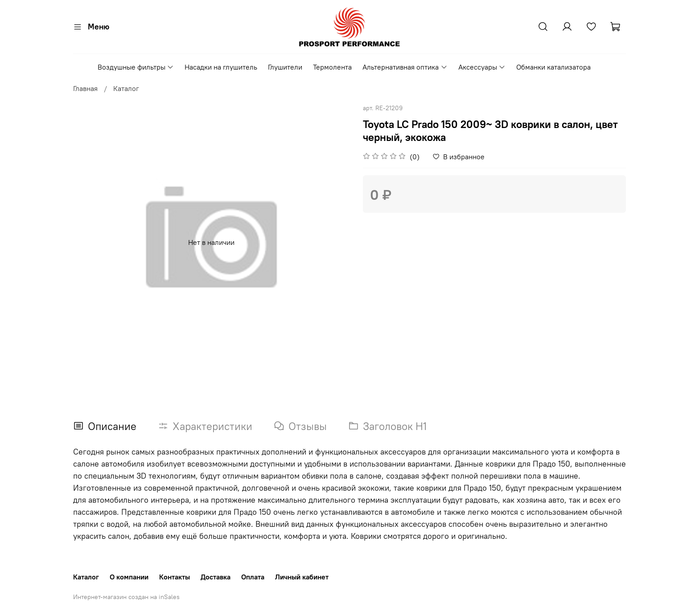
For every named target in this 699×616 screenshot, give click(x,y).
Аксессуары (482, 67)
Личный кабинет (302, 577)
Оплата (253, 577)
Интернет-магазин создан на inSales (126, 597)
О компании (129, 577)
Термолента (332, 67)
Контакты (175, 577)
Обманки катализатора (553, 67)
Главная (85, 88)
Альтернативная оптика (405, 67)
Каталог (126, 88)
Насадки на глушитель (221, 67)
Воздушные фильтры (136, 67)
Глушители (285, 67)
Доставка (216, 577)
